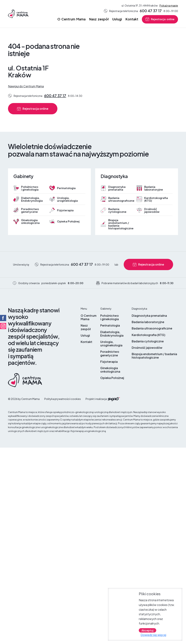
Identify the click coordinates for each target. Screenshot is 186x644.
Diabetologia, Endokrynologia (32, 199)
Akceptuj (147, 631)
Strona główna (52, 19)
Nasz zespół (99, 19)
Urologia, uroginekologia (67, 199)
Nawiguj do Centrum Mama (26, 86)
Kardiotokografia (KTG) (156, 199)
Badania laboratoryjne (154, 188)
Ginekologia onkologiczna (30, 221)
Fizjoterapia (65, 210)
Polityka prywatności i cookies (63, 399)
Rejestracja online (163, 19)
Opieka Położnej (68, 221)
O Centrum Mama (71, 19)
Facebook (3, 318)
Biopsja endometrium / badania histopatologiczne (121, 224)
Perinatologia (66, 188)
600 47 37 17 (151, 11)
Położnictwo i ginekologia (30, 188)
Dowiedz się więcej (153, 635)
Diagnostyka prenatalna (117, 188)
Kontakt (132, 19)
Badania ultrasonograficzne (121, 199)
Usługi (117, 19)
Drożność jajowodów (152, 210)
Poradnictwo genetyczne (30, 210)
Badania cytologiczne (117, 210)
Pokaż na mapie (169, 5)
